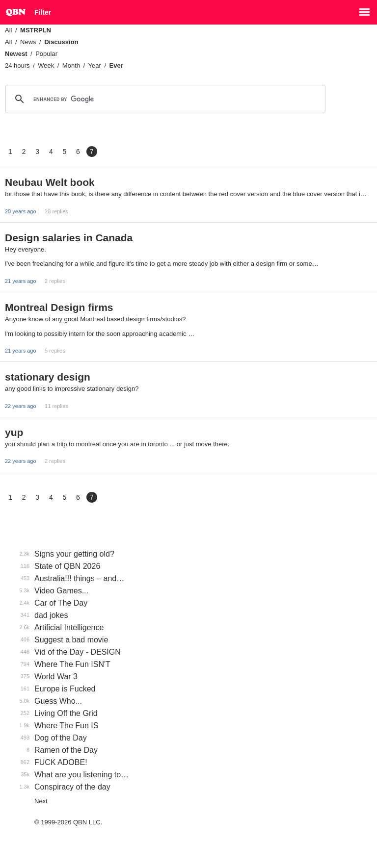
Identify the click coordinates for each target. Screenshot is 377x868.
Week (46, 65)
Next (41, 801)
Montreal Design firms (59, 307)
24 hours (17, 65)
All (8, 30)
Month (71, 65)
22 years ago (21, 406)
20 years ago (21, 211)
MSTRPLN (36, 30)
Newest (16, 54)
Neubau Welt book (50, 182)
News (28, 42)
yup (14, 432)
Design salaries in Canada (69, 238)
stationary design (48, 377)
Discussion (61, 42)
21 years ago (21, 281)
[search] (164, 99)
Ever (116, 65)
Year (95, 65)
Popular (46, 54)
